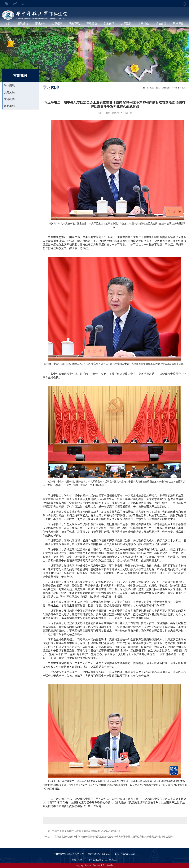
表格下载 (74, 23)
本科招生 (144, 23)
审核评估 (178, 23)
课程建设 (92, 23)
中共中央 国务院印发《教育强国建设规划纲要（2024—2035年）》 (87, 831)
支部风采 (9, 92)
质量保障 (109, 23)
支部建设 (126, 23)
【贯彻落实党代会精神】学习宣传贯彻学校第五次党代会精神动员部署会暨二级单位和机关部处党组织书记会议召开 (112, 837)
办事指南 (57, 23)
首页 (8, 23)
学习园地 (9, 86)
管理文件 (40, 23)
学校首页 (161, 23)
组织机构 (23, 23)
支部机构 (9, 99)
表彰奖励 (9, 106)
